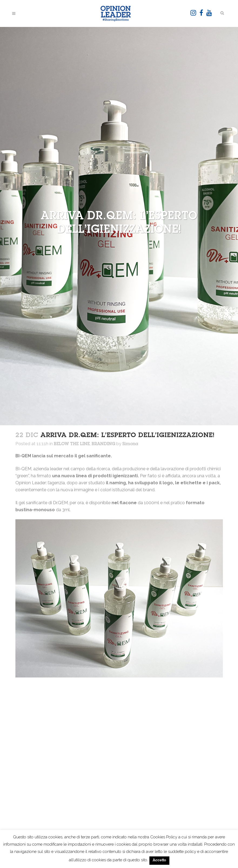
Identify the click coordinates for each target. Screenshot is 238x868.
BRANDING (103, 444)
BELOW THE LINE (72, 444)
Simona (130, 444)
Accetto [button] (159, 861)
